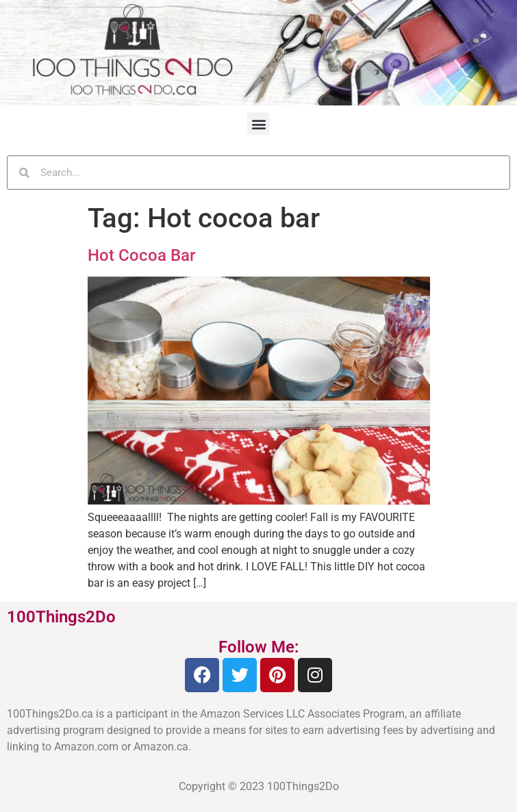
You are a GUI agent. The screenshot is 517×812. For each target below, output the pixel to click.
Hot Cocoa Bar (141, 255)
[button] (258, 124)
